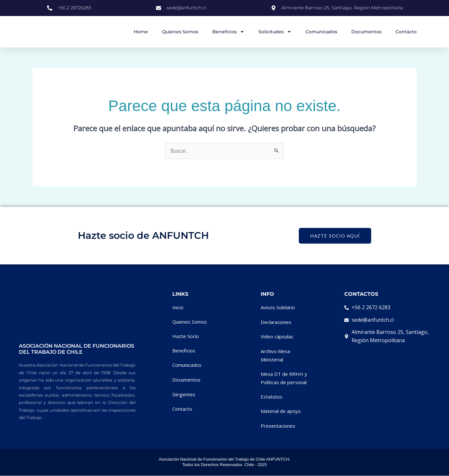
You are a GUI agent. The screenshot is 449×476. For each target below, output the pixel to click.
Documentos (366, 32)
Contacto (406, 32)
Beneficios (228, 32)
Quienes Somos (180, 32)
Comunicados (321, 32)
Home (141, 32)
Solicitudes (275, 32)
